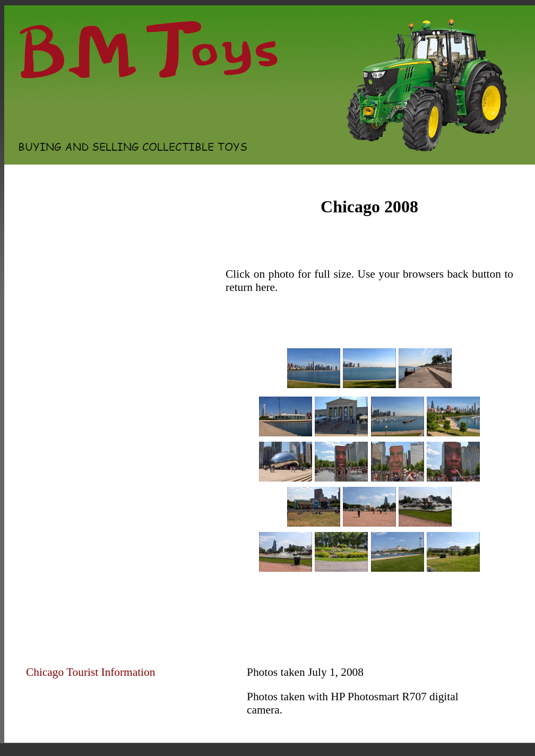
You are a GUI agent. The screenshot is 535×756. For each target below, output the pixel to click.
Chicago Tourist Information (90, 672)
